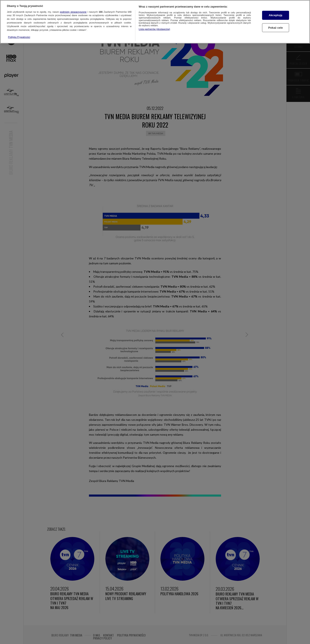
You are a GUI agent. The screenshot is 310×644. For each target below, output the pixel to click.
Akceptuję (276, 15)
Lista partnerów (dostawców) (154, 29)
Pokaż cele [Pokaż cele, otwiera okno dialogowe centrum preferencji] (275, 28)
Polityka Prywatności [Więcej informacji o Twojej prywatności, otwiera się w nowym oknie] (19, 37)
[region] (155, 22)
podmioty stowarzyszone (73, 12)
